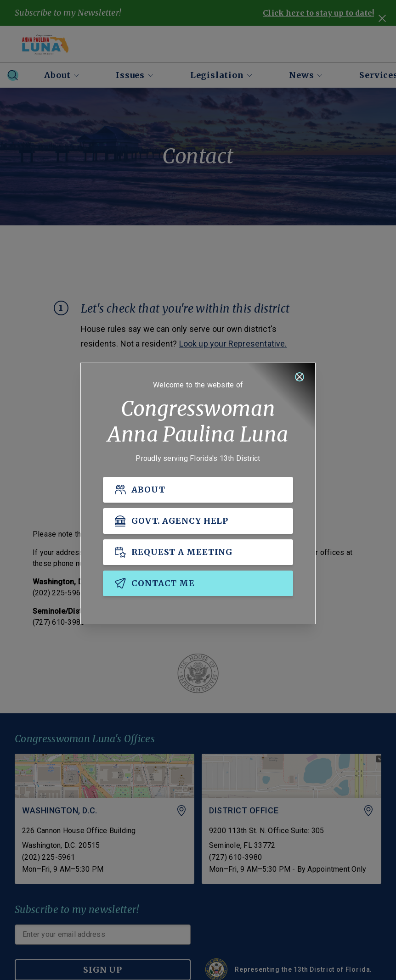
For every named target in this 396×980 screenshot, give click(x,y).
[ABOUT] (198, 490)
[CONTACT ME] (198, 584)
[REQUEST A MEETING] (198, 553)
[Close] (300, 377)
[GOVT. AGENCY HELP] (198, 521)
